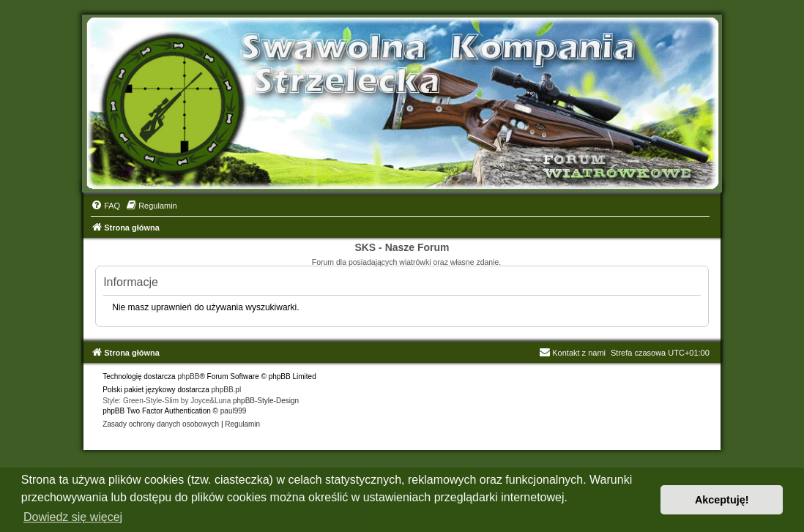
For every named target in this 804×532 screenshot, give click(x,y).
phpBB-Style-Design (266, 401)
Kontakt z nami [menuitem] (572, 353)
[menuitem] (105, 206)
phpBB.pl (227, 390)
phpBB (188, 376)
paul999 (234, 411)
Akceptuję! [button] (722, 500)
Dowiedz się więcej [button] (73, 517)
